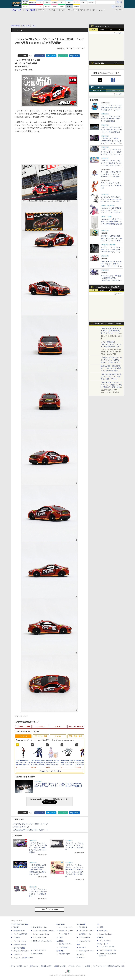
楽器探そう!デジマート (66, 931)
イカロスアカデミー (85, 941)
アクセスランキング (102, 26)
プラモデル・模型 (23, 726)
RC (69, 10)
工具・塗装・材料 (76, 736)
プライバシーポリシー (75, 966)
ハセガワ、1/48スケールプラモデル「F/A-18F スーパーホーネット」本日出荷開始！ (111, 130)
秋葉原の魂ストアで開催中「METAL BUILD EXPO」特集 (108, 324)
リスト (31, 56)
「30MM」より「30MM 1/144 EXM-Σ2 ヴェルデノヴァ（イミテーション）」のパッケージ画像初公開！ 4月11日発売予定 (111, 143)
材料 (94, 10)
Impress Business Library (41, 934)
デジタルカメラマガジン (21, 951)
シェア (41, 56)
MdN (78, 945)
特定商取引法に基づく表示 (116, 966)
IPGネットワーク (103, 944)
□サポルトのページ (21, 827)
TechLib (81, 957)
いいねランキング (115, 91)
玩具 (82, 10)
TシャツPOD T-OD (65, 934)
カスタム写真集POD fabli (108, 950)
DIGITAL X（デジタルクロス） (43, 941)
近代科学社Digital (64, 954)
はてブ (53, 56)
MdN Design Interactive (86, 951)
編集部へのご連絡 (60, 966)
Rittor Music (60, 924)
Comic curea (103, 931)
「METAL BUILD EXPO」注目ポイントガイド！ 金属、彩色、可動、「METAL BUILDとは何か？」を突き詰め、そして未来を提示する (111, 379)
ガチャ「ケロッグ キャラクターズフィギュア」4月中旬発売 (111, 185)
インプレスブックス (40, 950)
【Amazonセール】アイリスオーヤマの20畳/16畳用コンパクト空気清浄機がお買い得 (111, 221)
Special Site (99, 63)
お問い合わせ (34, 966)
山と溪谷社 (60, 941)
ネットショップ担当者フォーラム (44, 931)
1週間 (111, 30)
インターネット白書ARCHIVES (23, 958)
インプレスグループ (99, 966)
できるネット (18, 954)
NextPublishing (38, 954)
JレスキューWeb (84, 938)
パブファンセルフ (105, 940)
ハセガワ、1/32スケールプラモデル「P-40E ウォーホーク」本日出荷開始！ (111, 119)
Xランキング (99, 87)
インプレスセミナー (40, 938)
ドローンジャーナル (20, 941)
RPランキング (98, 91)
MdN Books (83, 947)
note (64, 56)
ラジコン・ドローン (76, 726)
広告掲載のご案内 (46, 966)
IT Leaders (17, 938)
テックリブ (80, 954)
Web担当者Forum (19, 931)
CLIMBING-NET (64, 947)
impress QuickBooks (106, 934)
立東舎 (61, 938)
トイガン (62, 10)
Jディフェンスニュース (86, 931)
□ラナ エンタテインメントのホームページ (30, 824)
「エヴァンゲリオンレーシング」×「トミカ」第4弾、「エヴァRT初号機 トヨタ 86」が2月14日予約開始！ (38, 848)
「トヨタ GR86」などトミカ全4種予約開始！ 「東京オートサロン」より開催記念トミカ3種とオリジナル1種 (38, 870)
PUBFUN (100, 938)
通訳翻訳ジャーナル (85, 934)
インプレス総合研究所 (20, 934)
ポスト (24, 56)
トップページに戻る (49, 909)
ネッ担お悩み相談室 (20, 945)
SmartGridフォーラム (40, 927)
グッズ (75, 10)
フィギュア (52, 10)
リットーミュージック (66, 927)
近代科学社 (60, 951)
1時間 (93, 30)
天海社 (102, 927)
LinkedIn (76, 56)
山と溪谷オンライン (65, 944)
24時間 (102, 30)
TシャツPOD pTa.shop (107, 947)
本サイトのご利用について (19, 966)
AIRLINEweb (83, 927)
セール (101, 10)
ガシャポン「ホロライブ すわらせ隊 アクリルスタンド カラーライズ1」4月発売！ (111, 174)
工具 (88, 10)
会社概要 (87, 966)
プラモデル (42, 10)
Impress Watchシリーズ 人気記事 (107, 287)
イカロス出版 (81, 924)
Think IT (16, 927)
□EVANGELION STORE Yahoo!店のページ (31, 830)
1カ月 (119, 30)
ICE (98, 924)
